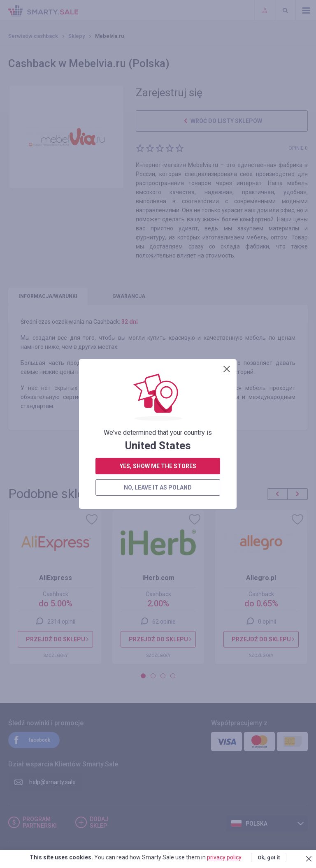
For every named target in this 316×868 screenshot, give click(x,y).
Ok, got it (269, 858)
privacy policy (224, 857)
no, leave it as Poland (158, 265)
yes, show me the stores (158, 243)
